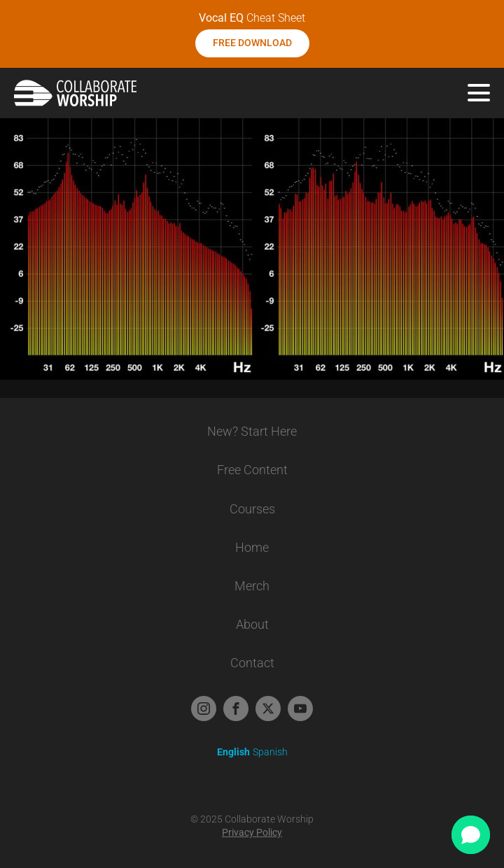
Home (252, 547)
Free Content (252, 470)
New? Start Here (252, 431)
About (252, 624)
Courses (252, 509)
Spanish (270, 752)
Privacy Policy (252, 832)
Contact (252, 663)
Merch (252, 586)
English (233, 752)
